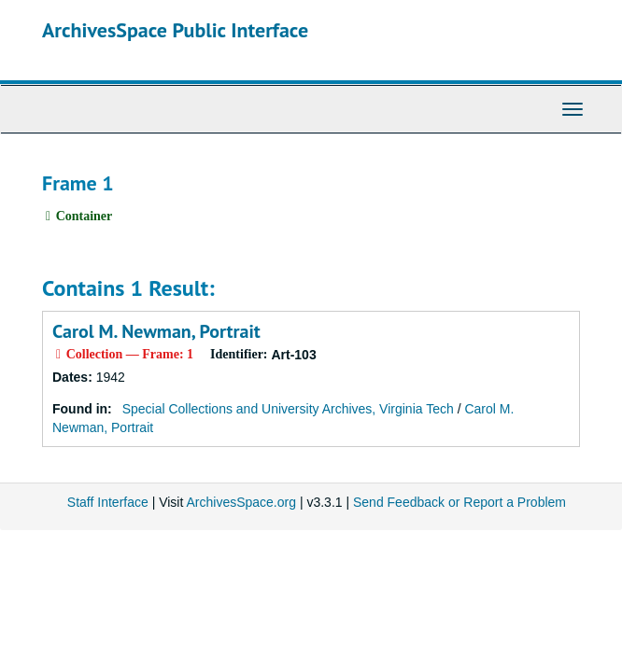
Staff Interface (108, 502)
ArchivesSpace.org (241, 502)
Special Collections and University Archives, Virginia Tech (288, 409)
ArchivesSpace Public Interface (175, 30)
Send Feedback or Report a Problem (459, 502)
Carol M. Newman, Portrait (156, 331)
